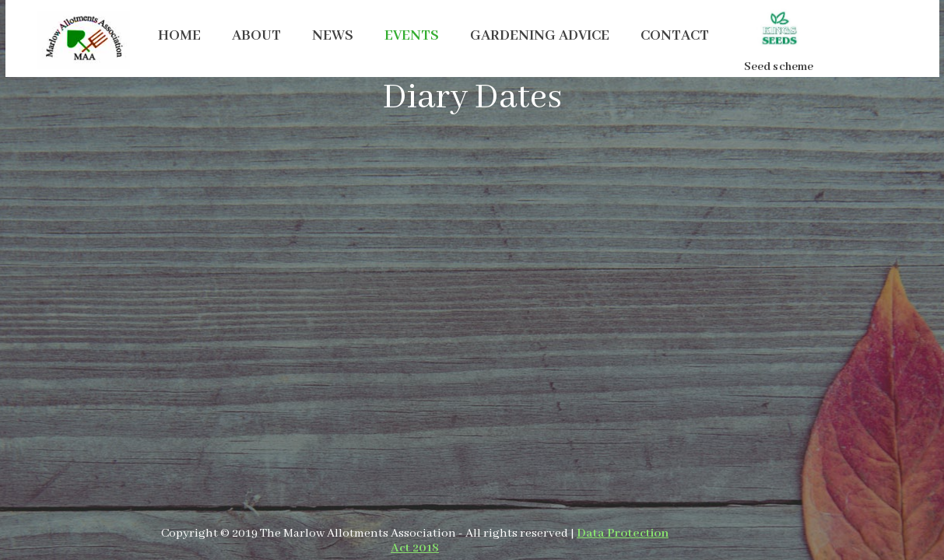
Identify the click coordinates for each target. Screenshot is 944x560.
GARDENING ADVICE (540, 36)
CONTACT (675, 36)
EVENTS (412, 36)
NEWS (333, 36)
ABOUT (256, 36)
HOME (179, 36)
